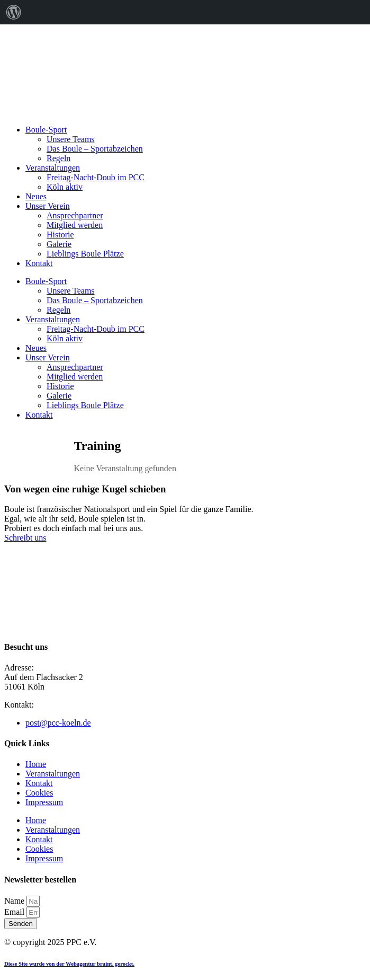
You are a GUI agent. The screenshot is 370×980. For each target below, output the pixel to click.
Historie (60, 235)
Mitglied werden (75, 225)
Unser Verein (48, 206)
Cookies (39, 793)
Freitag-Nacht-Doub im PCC (96, 177)
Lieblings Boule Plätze (85, 254)
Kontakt (39, 263)
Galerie (59, 244)
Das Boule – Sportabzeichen (95, 149)
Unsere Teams (71, 139)
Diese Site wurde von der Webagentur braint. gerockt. (69, 964)
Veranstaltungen (53, 168)
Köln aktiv (65, 187)
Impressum (44, 802)
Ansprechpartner (75, 215)
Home (36, 764)
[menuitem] (14, 12)
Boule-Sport (46, 130)
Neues (36, 196)
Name (15, 901)
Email (15, 912)
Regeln (58, 158)
